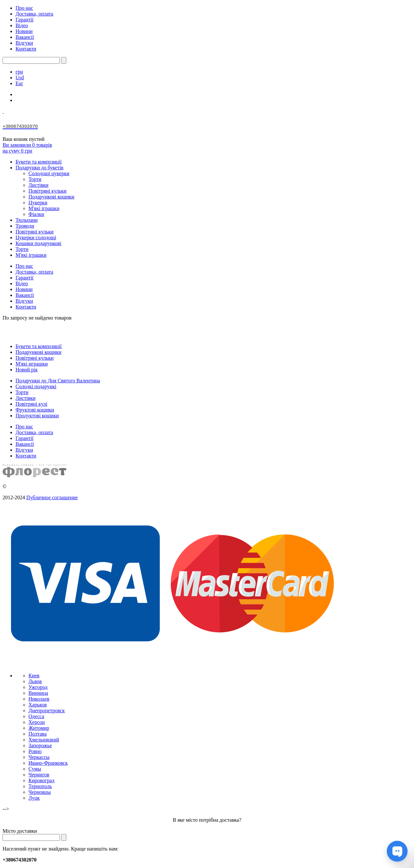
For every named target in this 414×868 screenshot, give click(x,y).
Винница (38, 693)
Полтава (38, 734)
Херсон (37, 722)
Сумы (35, 769)
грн (19, 72)
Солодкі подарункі (36, 386)
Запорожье (40, 745)
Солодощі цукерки (49, 173)
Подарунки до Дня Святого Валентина (58, 381)
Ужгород (38, 687)
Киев (34, 676)
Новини (24, 31)
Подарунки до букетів (39, 168)
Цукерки (38, 203)
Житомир (39, 728)
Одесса (36, 716)
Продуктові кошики (37, 416)
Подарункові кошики (51, 197)
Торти (35, 179)
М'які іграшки (44, 208)
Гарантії (25, 20)
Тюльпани (27, 220)
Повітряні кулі (31, 404)
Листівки (38, 185)
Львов (35, 681)
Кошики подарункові (38, 243)
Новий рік (27, 370)
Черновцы (40, 792)
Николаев (39, 699)
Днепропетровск (47, 710)
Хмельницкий (44, 740)
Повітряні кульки (48, 191)
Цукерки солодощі (36, 237)
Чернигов (39, 775)
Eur (19, 83)
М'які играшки (32, 364)
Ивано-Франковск (48, 763)
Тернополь (40, 786)
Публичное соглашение (52, 497)
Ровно (35, 751)
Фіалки (36, 214)
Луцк (34, 798)
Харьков (38, 705)
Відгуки (24, 43)
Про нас (24, 8)
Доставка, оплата (34, 14)
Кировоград (41, 780)
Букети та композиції (39, 162)
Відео (22, 25)
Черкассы (39, 757)
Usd (20, 78)
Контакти (26, 49)
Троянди (25, 226)
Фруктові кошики (35, 410)
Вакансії (25, 37)
